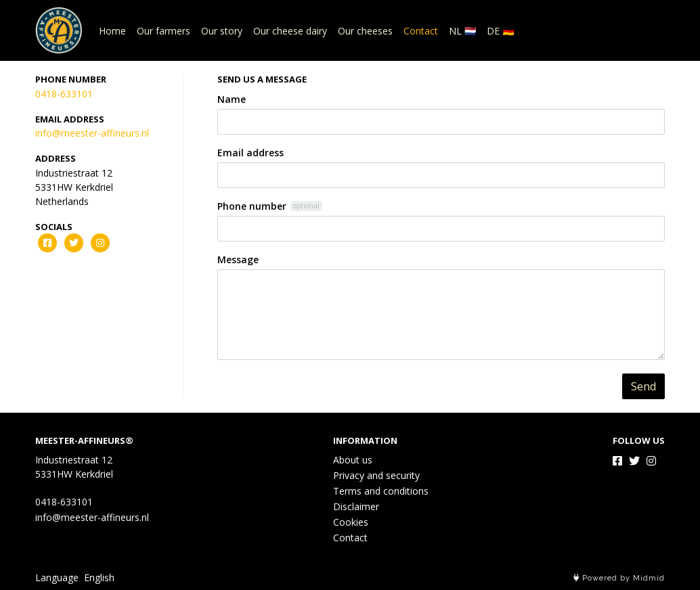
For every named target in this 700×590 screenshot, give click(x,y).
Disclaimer (356, 506)
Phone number (252, 206)
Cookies (351, 522)
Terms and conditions (381, 491)
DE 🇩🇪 (500, 31)
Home (112, 31)
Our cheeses (365, 31)
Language (57, 577)
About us (353, 460)
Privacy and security (376, 475)
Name (232, 99)
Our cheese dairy (290, 31)
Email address (250, 153)
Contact (421, 31)
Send (643, 386)
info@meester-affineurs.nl (92, 133)
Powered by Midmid (619, 578)
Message (238, 259)
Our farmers (163, 31)
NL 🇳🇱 (462, 31)
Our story (222, 31)
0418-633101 (64, 94)
